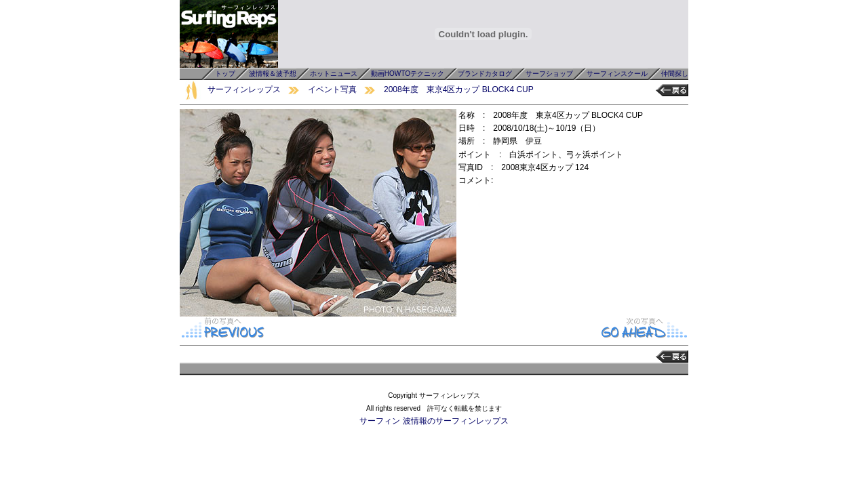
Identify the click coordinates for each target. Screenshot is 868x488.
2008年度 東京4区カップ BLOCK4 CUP (459, 89)
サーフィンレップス (244, 89)
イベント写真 (332, 89)
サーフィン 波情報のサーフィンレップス (434, 421)
